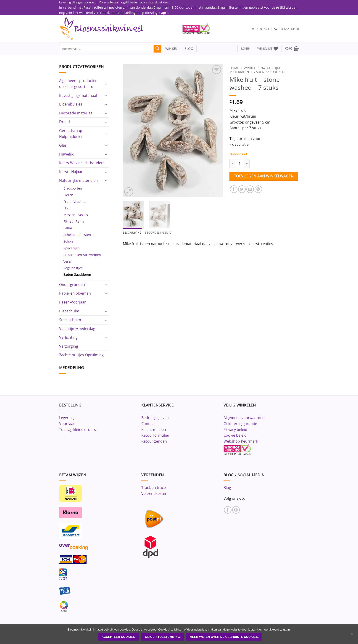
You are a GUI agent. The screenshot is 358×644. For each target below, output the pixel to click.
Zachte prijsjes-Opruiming (81, 355)
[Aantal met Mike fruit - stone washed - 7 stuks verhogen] (247, 164)
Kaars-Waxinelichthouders (82, 163)
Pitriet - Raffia (74, 221)
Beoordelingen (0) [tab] (161, 233)
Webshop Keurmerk (241, 441)
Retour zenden (154, 441)
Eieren (68, 195)
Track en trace (154, 488)
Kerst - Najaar (71, 172)
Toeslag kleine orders (78, 430)
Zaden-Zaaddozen (77, 275)
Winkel (250, 68)
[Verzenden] (158, 49)
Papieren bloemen (75, 293)
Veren (68, 261)
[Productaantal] (240, 164)
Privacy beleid (235, 430)
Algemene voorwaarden (244, 418)
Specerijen (72, 248)
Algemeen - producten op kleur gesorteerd (78, 84)
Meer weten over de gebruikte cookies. (224, 637)
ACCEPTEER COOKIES (118, 637)
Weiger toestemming (162, 637)
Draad (64, 122)
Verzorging (69, 346)
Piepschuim (69, 311)
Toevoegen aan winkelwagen (264, 176)
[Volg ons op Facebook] (228, 510)
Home (234, 68)
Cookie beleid (235, 435)
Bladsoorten (73, 188)
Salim (68, 228)
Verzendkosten (154, 494)
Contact (148, 424)
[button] (246, 49)
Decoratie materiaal (76, 113)
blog (189, 49)
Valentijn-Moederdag (77, 329)
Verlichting (68, 337)
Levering (66, 418)
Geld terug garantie (240, 424)
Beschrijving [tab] (133, 233)
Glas (63, 145)
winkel (170, 49)
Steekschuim (70, 320)
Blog (227, 488)
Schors (69, 241)
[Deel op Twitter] (242, 189)
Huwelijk (66, 154)
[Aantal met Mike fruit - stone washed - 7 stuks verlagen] (232, 164)
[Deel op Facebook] (234, 189)
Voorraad (67, 424)
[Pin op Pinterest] (258, 189)
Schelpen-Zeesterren (79, 235)
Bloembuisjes (71, 104)
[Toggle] (106, 84)
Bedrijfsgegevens (156, 418)
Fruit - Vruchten (75, 202)
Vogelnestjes (73, 268)
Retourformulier (155, 435)
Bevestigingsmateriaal (78, 95)
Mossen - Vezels (76, 215)
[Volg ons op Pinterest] (236, 510)
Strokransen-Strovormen (82, 255)
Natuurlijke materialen (78, 180)
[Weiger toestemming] (352, 635)
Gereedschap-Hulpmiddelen (71, 134)
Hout (67, 208)
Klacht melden (154, 430)
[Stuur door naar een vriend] (250, 189)
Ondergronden (72, 285)
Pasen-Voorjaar (72, 302)
